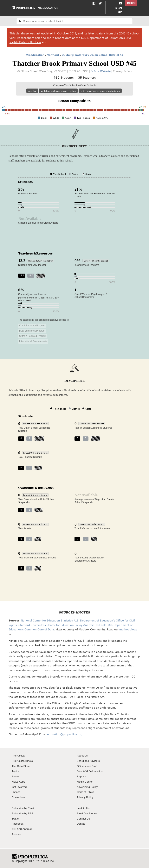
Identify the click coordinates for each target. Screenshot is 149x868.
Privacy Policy (86, 797)
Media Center (85, 782)
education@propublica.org (65, 734)
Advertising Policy (88, 787)
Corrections (19, 797)
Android (28, 829)
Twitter (16, 819)
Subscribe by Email (24, 808)
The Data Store (21, 766)
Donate (131, 3)
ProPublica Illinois (23, 761)
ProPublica (19, 756)
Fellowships (96, 771)
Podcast (17, 834)
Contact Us (84, 819)
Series (16, 777)
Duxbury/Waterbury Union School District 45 (92, 55)
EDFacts (101, 625)
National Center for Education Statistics (47, 620)
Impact (16, 792)
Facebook (18, 824)
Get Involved (20, 787)
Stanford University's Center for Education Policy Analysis (56, 625)
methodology (128, 629)
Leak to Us (84, 808)
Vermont (53, 55)
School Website (101, 71)
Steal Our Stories (88, 813)
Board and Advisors (89, 761)
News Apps (19, 782)
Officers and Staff (88, 766)
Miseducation (48, 8)
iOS (14, 829)
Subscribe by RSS (23, 813)
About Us (83, 756)
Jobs (80, 771)
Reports (82, 777)
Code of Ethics (86, 792)
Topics (16, 771)
